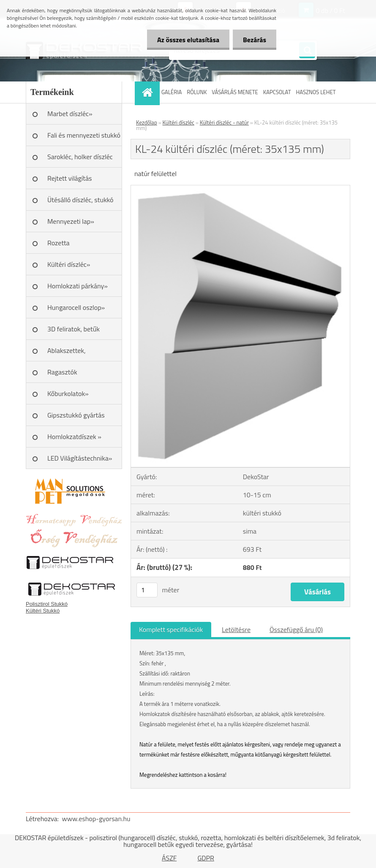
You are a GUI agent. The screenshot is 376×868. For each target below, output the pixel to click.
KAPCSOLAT (277, 92)
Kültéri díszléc (178, 122)
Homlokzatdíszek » (74, 437)
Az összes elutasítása (187, 40)
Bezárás (254, 40)
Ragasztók (62, 372)
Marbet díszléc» (70, 114)
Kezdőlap (147, 122)
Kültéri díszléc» (69, 264)
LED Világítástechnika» (80, 458)
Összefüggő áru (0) (296, 629)
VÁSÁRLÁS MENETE (235, 92)
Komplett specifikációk (171, 629)
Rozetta (59, 243)
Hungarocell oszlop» (76, 307)
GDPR (206, 858)
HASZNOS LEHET (316, 92)
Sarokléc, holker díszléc (80, 157)
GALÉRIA (172, 92)
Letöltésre (236, 629)
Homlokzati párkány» (78, 286)
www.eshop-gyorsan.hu (96, 819)
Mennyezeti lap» (71, 221)
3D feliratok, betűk (74, 329)
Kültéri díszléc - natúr (224, 122)
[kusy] (147, 590)
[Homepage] (148, 92)
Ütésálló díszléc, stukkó (80, 200)
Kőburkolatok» (68, 393)
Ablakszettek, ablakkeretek (67, 353)
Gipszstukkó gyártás (76, 415)
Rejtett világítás (69, 178)
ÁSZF (169, 858)
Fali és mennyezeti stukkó (84, 135)
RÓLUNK (197, 92)
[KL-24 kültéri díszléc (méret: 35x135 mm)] (240, 189)
